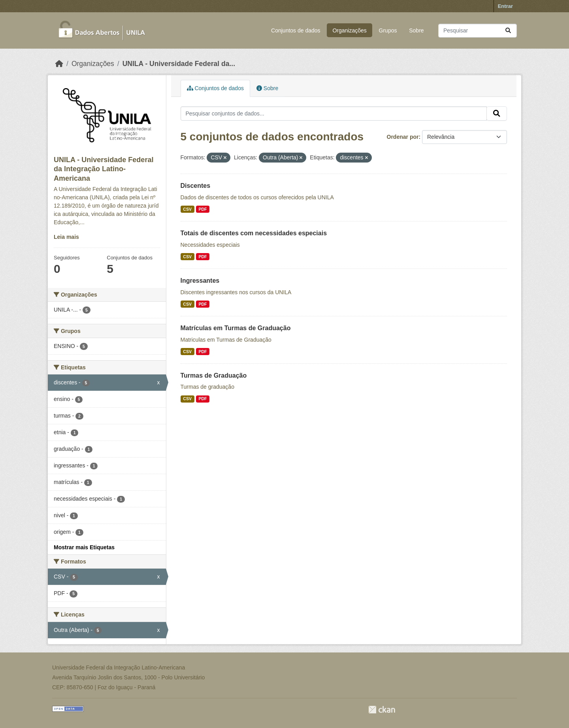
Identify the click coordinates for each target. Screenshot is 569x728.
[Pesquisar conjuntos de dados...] (478, 31)
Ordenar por (403, 137)
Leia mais (66, 237)
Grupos (388, 30)
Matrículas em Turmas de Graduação (236, 328)
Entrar (505, 6)
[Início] (59, 64)
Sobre (416, 30)
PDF (203, 209)
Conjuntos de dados (296, 30)
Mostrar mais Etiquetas (84, 547)
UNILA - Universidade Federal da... (179, 64)
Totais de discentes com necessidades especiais (254, 233)
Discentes (196, 186)
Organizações (349, 30)
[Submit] (508, 31)
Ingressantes (200, 281)
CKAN (382, 710)
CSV (187, 209)
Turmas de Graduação (214, 375)
